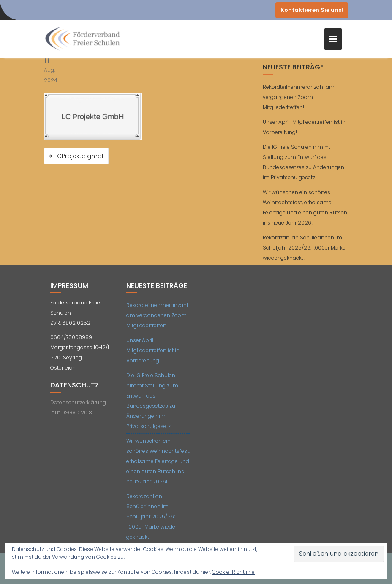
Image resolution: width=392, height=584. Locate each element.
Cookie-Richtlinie (233, 572)
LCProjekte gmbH (80, 156)
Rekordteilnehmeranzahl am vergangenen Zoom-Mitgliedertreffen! (299, 97)
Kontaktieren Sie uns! (312, 10)
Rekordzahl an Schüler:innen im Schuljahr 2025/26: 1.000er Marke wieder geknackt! (304, 248)
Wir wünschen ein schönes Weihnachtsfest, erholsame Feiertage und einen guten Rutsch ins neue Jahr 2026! (158, 461)
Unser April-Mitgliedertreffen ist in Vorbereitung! (153, 350)
